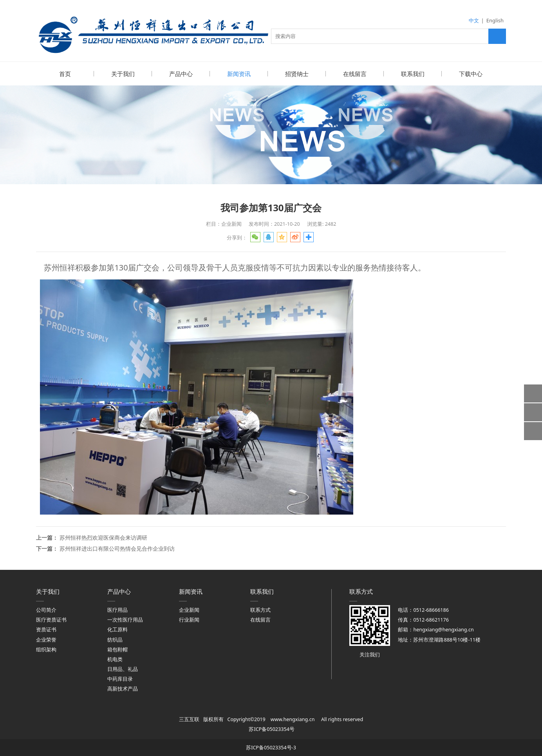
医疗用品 (117, 610)
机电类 (115, 659)
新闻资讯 (239, 74)
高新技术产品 (123, 688)
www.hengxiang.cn (293, 719)
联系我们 (413, 74)
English (495, 20)
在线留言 (355, 74)
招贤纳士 (297, 74)
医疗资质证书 (51, 619)
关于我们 (123, 74)
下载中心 (471, 74)
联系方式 (260, 610)
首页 (65, 74)
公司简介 (46, 610)
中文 (474, 20)
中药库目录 (120, 679)
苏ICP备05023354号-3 (271, 747)
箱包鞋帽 (117, 649)
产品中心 (181, 74)
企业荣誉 (46, 639)
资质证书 (46, 629)
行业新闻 (189, 619)
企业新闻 (189, 610)
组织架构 (46, 649)
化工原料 (117, 629)
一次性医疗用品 (125, 619)
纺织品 (115, 639)
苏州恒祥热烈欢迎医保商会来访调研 (103, 537)
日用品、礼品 (123, 669)
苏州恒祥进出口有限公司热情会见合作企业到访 (117, 548)
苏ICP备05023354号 (271, 729)
